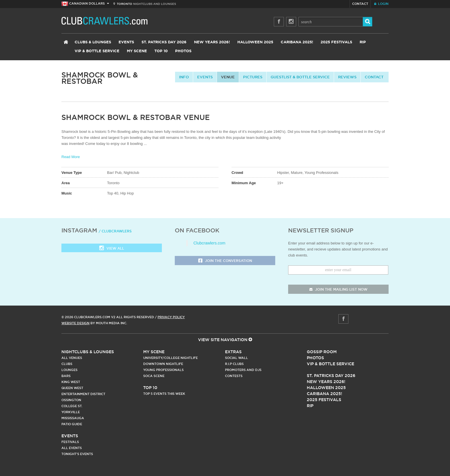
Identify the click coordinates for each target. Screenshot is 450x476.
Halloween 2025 (255, 42)
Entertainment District (83, 394)
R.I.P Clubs (234, 364)
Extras (233, 352)
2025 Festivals (336, 42)
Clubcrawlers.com (209, 243)
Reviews (347, 77)
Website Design (75, 323)
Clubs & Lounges (93, 42)
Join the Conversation (225, 261)
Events (126, 42)
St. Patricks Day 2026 (164, 42)
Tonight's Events (77, 454)
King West (71, 382)
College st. (72, 406)
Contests (234, 376)
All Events (72, 448)
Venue (228, 77)
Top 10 (161, 51)
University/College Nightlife (170, 358)
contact (374, 77)
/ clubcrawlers (115, 231)
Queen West (72, 388)
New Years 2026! (212, 42)
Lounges (69, 370)
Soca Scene (154, 376)
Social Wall (236, 358)
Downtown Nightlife (163, 364)
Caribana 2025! (297, 42)
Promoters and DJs (243, 370)
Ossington (71, 400)
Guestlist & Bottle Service (300, 77)
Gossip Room (322, 352)
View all (112, 249)
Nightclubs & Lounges (88, 352)
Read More (71, 157)
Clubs (67, 364)
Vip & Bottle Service (330, 364)
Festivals (70, 442)
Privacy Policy (171, 317)
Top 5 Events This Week (164, 394)
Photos (183, 51)
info (184, 77)
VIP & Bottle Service (97, 51)
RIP (363, 42)
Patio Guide (72, 424)
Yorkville (71, 412)
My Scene (137, 51)
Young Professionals (163, 370)
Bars (66, 376)
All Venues (72, 358)
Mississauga (73, 418)
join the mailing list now (338, 289)
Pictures (253, 77)
